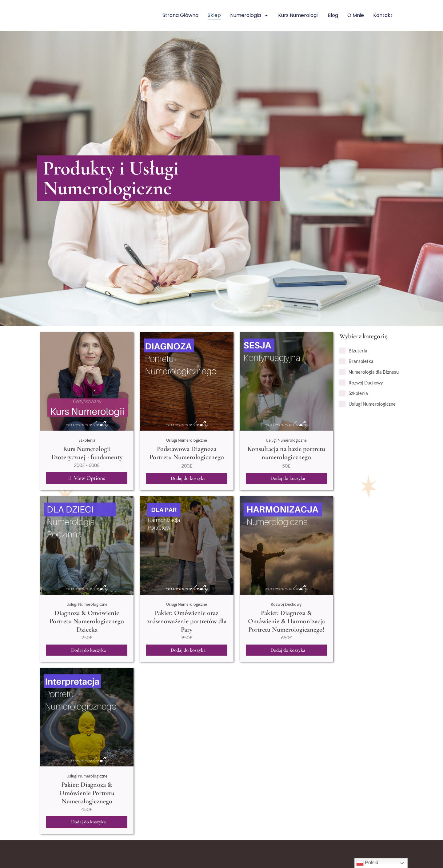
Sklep (214, 15)
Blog (333, 15)
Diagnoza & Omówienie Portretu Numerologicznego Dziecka (87, 623)
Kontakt (383, 15)
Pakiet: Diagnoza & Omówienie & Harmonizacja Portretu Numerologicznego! (286, 623)
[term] (353, 351)
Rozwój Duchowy (286, 606)
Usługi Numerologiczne (187, 440)
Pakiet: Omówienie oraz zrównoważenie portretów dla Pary (187, 623)
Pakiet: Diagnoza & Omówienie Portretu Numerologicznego (87, 795)
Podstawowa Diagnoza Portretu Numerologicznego (187, 453)
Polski (367, 863)
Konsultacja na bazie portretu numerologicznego (286, 453)
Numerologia (249, 15)
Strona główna (180, 15)
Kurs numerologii (298, 15)
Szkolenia (87, 440)
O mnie (356, 15)
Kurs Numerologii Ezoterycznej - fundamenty (87, 453)
